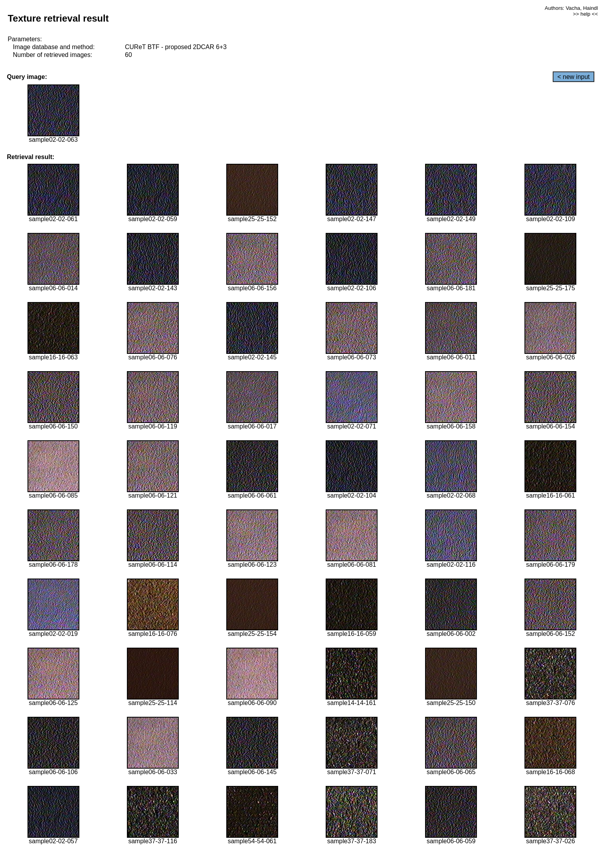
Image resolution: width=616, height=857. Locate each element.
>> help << (585, 14)
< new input (574, 77)
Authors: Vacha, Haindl (571, 8)
